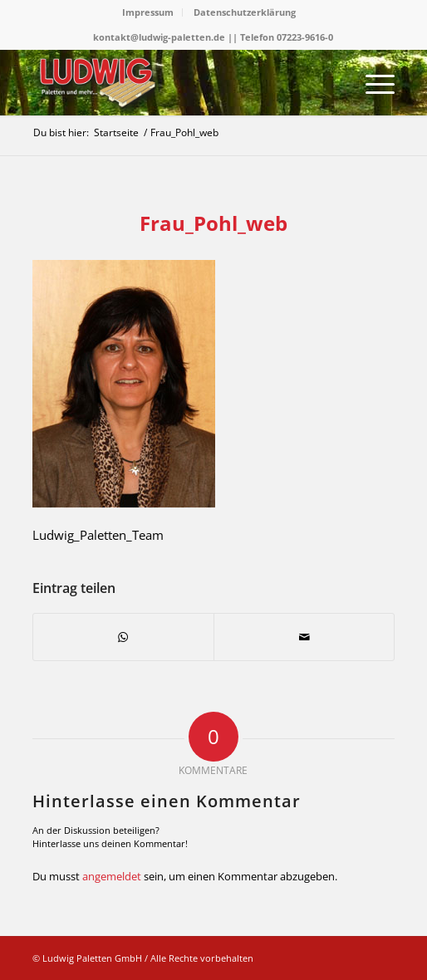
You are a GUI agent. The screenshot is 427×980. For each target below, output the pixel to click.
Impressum (148, 12)
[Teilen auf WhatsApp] (123, 637)
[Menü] (372, 82)
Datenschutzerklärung (245, 12)
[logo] (178, 82)
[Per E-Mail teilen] (304, 637)
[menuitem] (148, 12)
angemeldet (112, 876)
